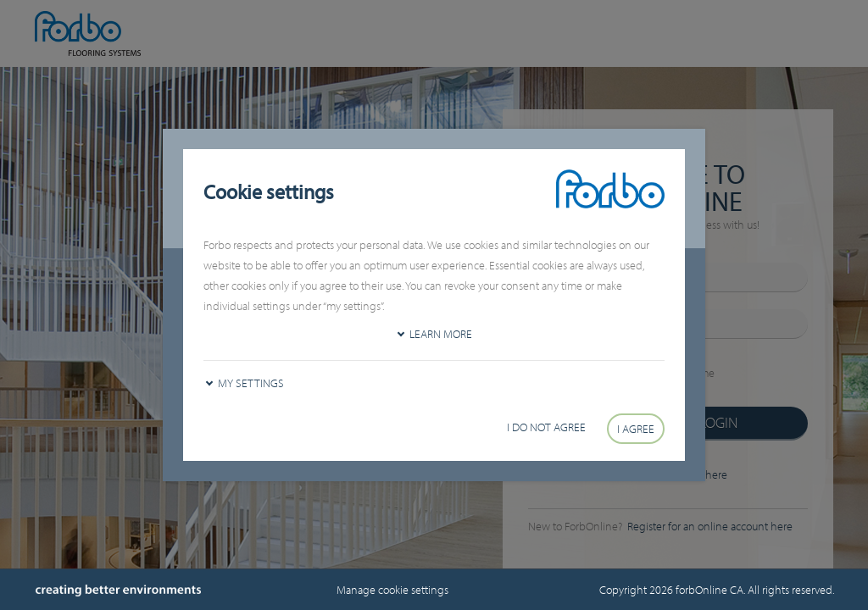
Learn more (441, 334)
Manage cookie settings (392, 590)
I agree (636, 429)
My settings (251, 383)
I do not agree (546, 427)
